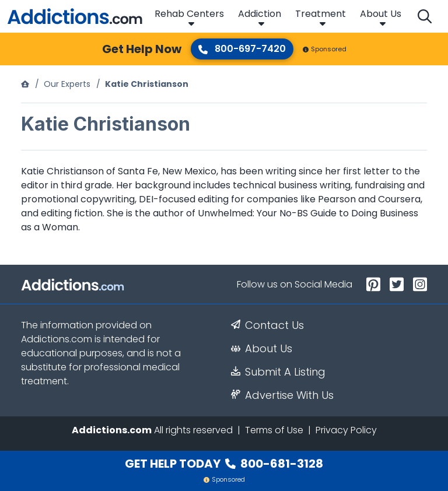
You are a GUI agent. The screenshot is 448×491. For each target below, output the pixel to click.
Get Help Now (142, 49)
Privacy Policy (346, 430)
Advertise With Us (282, 395)
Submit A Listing (278, 372)
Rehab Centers (189, 14)
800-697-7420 (242, 49)
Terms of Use (274, 430)
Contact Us (267, 325)
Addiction (260, 14)
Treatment (321, 14)
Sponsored (325, 49)
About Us (381, 14)
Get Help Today (224, 464)
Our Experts (67, 84)
